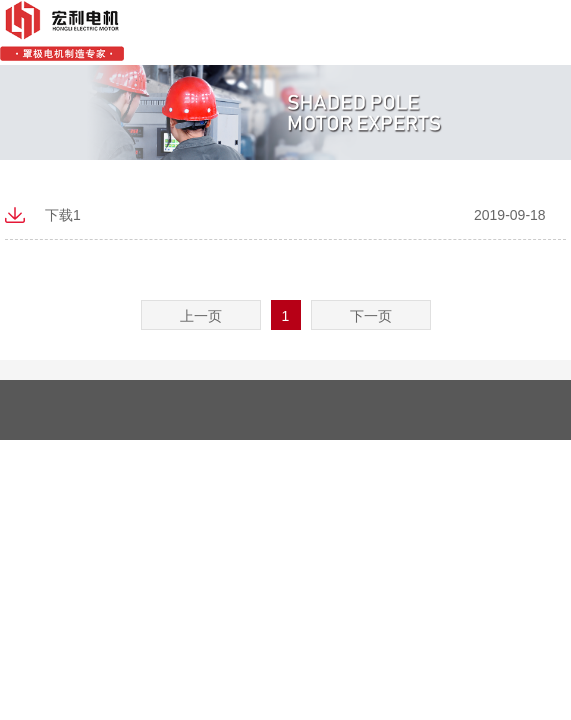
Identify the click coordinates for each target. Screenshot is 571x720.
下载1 (63, 215)
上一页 (201, 316)
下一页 (371, 316)
